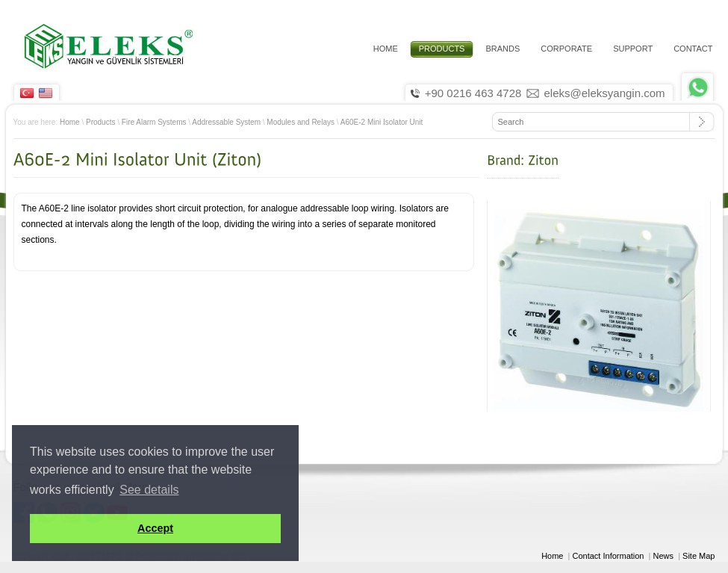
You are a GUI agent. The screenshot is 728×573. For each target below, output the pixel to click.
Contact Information (609, 556)
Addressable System (226, 122)
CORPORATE (566, 49)
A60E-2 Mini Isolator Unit (382, 122)
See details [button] (149, 490)
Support (633, 49)
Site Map (699, 556)
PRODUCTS (442, 49)
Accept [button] (155, 528)
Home (70, 122)
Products (100, 122)
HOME (386, 49)
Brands (503, 49)
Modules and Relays (301, 122)
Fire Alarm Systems (154, 122)
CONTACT (693, 49)
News (664, 556)
